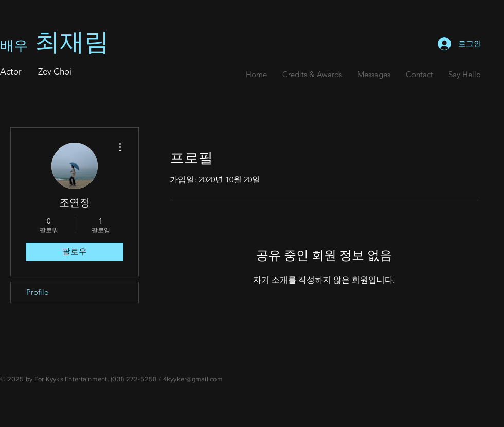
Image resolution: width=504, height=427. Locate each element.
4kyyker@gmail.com (193, 379)
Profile (37, 292)
